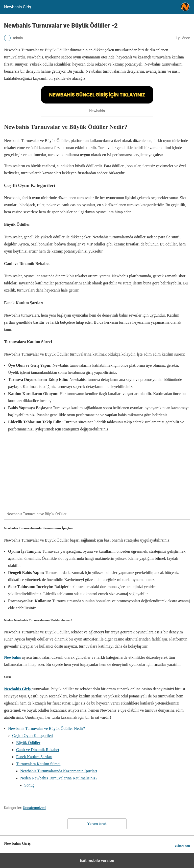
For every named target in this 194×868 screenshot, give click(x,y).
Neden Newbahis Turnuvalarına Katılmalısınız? (59, 778)
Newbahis (13, 657)
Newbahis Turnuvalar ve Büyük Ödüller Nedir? (46, 728)
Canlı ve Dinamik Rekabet (38, 750)
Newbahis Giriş (18, 689)
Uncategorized (34, 808)
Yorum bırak (97, 824)
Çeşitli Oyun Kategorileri (33, 736)
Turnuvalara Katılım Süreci (38, 764)
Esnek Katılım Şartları (34, 757)
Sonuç (29, 785)
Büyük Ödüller (28, 743)
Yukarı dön (182, 846)
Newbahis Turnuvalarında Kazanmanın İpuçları (59, 771)
